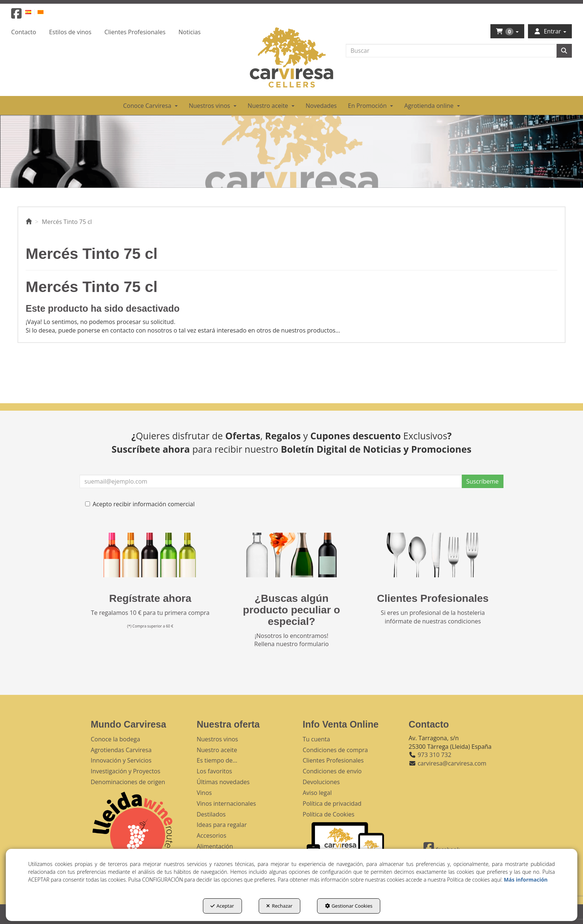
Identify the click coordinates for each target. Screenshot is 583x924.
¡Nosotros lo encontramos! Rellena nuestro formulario (291, 640)
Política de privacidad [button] (332, 803)
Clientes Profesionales (433, 598)
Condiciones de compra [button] (335, 750)
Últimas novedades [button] (223, 782)
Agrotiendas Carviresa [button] (121, 750)
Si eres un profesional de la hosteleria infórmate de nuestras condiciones (433, 617)
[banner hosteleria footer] (433, 555)
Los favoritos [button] (214, 771)
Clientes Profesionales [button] (333, 760)
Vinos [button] (204, 793)
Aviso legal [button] (317, 793)
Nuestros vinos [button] (217, 739)
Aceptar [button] (222, 906)
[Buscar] (564, 51)
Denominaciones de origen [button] (128, 782)
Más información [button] (526, 880)
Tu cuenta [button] (316, 739)
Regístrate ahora (150, 598)
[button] (16, 16)
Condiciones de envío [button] (332, 771)
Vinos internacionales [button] (226, 803)
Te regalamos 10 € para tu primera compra (150, 613)
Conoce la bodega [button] (115, 739)
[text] (451, 51)
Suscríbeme (482, 481)
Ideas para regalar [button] (222, 825)
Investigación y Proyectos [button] (125, 771)
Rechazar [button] (279, 906)
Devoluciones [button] (321, 782)
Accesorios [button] (212, 835)
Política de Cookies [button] (328, 814)
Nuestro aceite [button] (217, 750)
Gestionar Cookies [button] (349, 906)
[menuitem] (33, 12)
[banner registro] (150, 555)
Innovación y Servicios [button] (121, 760)
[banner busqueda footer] (291, 555)
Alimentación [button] (215, 846)
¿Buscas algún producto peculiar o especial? (291, 610)
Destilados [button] (211, 814)
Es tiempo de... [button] (217, 760)
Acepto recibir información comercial (140, 504)
